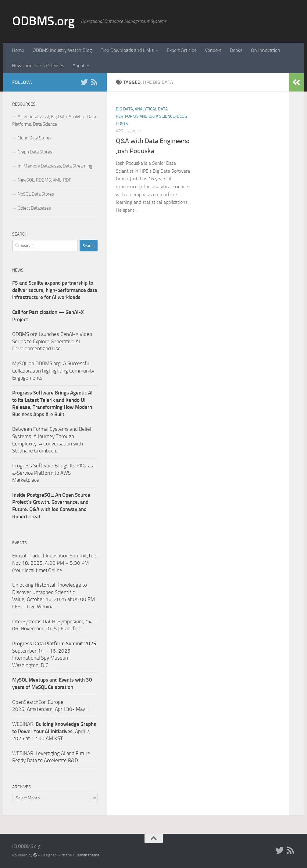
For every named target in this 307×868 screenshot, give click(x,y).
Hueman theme (86, 855)
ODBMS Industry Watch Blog (62, 50)
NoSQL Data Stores (36, 194)
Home (18, 50)
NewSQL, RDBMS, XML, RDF (45, 180)
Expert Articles (182, 50)
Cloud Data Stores (35, 138)
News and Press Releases (38, 65)
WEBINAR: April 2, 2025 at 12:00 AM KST (54, 731)
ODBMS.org (43, 21)
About (79, 65)
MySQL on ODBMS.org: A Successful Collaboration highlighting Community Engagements (53, 371)
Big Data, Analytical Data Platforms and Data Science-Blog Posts (152, 116)
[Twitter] (84, 82)
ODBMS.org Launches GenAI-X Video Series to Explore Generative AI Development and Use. (52, 341)
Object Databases (34, 208)
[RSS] (94, 82)
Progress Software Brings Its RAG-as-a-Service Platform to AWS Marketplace (54, 473)
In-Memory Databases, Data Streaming (55, 166)
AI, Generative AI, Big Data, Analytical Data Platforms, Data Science (54, 120)
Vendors (213, 50)
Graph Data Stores (35, 152)
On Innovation (266, 50)
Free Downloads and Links (127, 50)
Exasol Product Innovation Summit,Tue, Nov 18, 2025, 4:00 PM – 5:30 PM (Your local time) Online (55, 563)
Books (236, 50)
